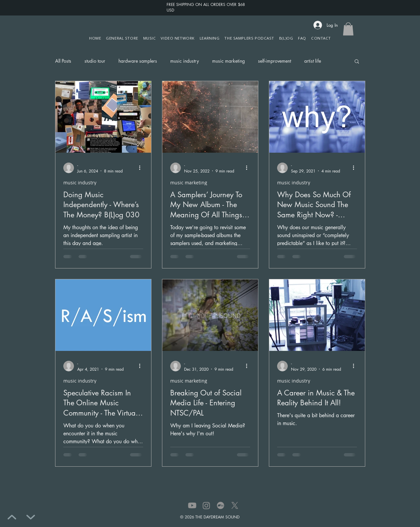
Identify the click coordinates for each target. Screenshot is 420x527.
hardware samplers (138, 61)
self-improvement (275, 61)
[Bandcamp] (221, 505)
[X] (235, 505)
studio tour (95, 61)
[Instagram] (206, 505)
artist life (313, 61)
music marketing (228, 61)
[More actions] (142, 168)
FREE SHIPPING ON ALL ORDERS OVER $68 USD (206, 7)
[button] (178, 38)
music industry (185, 61)
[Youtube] (192, 505)
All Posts (63, 61)
